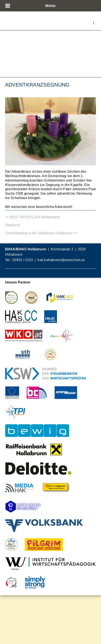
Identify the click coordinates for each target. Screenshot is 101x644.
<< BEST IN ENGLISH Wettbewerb (32, 217)
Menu (50, 6)
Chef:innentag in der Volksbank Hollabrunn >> (41, 233)
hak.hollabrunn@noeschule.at (61, 260)
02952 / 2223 (23, 260)
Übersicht (13, 225)
